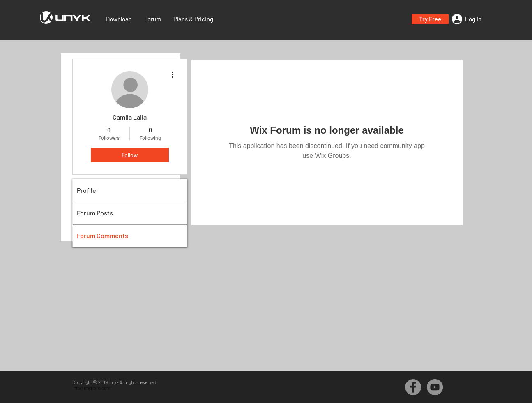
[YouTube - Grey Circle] (435, 387)
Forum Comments (102, 235)
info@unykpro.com (91, 388)
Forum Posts (95, 213)
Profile (86, 190)
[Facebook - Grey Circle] (413, 387)
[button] (430, 19)
